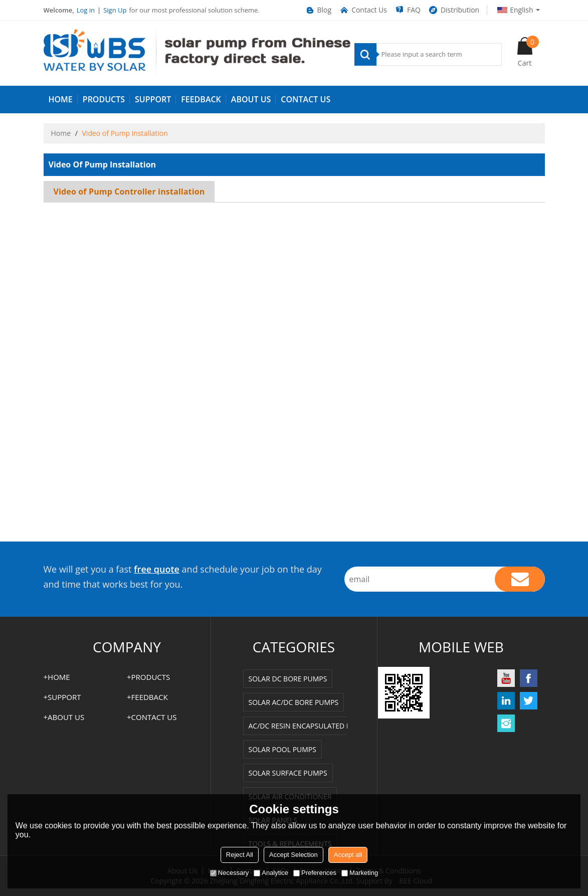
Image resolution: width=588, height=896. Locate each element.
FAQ (408, 10)
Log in (86, 10)
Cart (528, 52)
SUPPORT (153, 99)
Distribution (454, 10)
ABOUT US (251, 99)
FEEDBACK (201, 99)
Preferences (315, 873)
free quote (157, 569)
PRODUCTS (104, 99)
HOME (61, 99)
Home (61, 133)
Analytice (271, 873)
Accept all (348, 855)
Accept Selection (293, 855)
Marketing (360, 873)
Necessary (229, 873)
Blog (318, 10)
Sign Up (115, 10)
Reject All (240, 855)
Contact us (306, 99)
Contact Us (363, 10)
